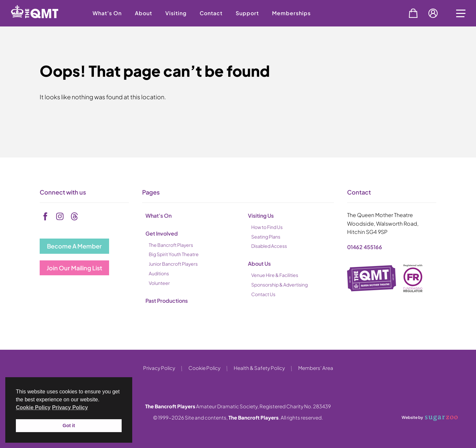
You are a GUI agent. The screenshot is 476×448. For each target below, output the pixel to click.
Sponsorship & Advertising (279, 285)
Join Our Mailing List (74, 268)
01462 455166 (365, 247)
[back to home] (43, 24)
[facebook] (45, 216)
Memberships (291, 13)
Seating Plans (266, 237)
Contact (211, 13)
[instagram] (60, 216)
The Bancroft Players (171, 245)
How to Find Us (267, 227)
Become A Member (74, 246)
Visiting (176, 13)
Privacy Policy (159, 368)
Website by (430, 418)
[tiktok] (74, 216)
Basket (413, 13)
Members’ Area (316, 368)
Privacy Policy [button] (70, 407)
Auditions (159, 273)
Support (247, 13)
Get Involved (162, 233)
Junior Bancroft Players (173, 264)
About (143, 13)
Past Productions (167, 301)
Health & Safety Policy (259, 368)
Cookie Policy (204, 368)
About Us (259, 264)
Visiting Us (261, 216)
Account (433, 13)
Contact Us (263, 294)
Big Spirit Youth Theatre (174, 254)
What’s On (107, 13)
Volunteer (159, 283)
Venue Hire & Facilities (275, 275)
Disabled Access (269, 246)
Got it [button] (69, 426)
